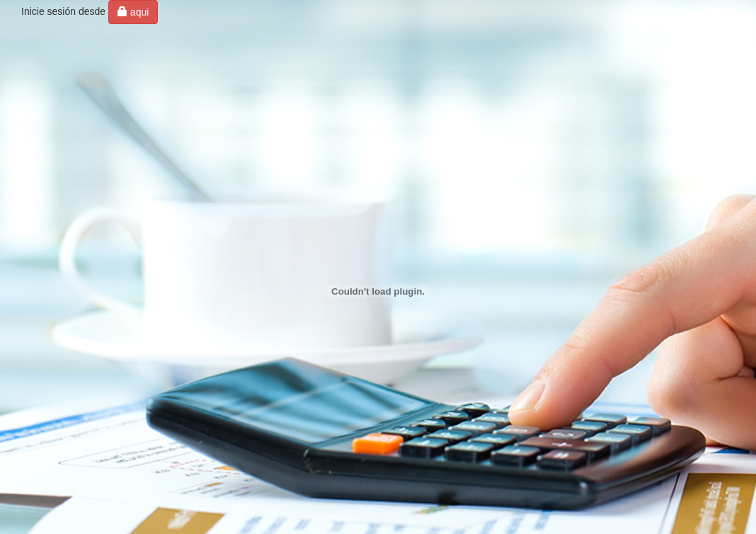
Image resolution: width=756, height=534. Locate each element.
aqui (133, 12)
